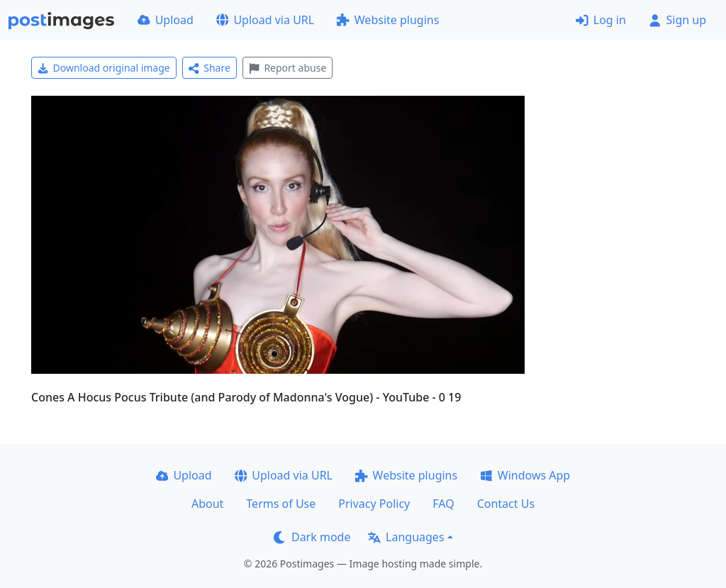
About (207, 504)
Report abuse (287, 68)
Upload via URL (265, 20)
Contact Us (506, 504)
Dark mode (312, 537)
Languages (406, 537)
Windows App (525, 475)
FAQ (443, 504)
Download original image (104, 68)
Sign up (677, 20)
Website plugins (388, 20)
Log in (601, 20)
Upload (166, 20)
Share (210, 68)
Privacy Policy (374, 504)
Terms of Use (281, 504)
